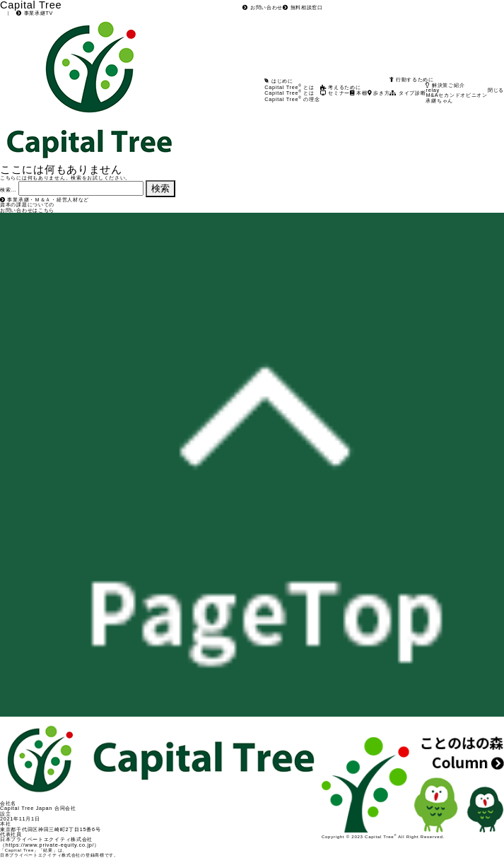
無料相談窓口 (303, 7)
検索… (8, 190)
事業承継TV (35, 13)
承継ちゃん (439, 101)
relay (432, 90)
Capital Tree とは (289, 93)
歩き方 (379, 93)
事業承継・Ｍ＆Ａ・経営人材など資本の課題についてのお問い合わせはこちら (45, 205)
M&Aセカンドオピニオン (456, 95)
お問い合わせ (263, 7)
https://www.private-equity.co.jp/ (50, 845)
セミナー (335, 93)
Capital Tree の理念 (292, 99)
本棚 (359, 93)
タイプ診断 (408, 93)
